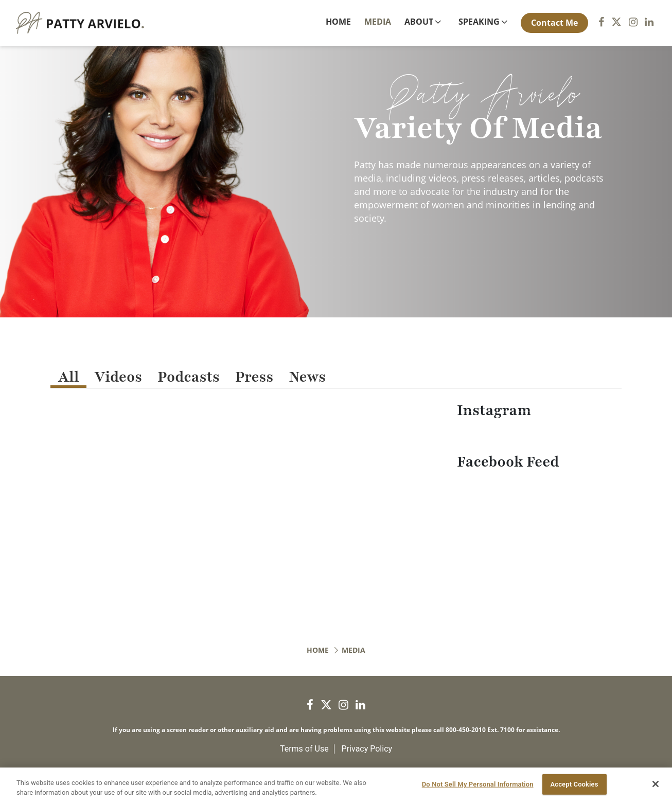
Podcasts (189, 377)
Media (378, 22)
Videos (118, 377)
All (68, 377)
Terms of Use (304, 749)
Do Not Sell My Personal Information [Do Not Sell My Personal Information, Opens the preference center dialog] (478, 784)
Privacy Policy (367, 749)
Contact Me (554, 23)
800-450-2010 (466, 730)
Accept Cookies (574, 784)
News (307, 377)
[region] (336, 785)
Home (340, 21)
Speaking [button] (479, 22)
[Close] (656, 784)
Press (254, 377)
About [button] (419, 22)
